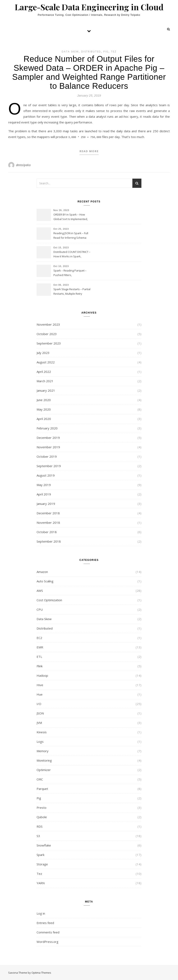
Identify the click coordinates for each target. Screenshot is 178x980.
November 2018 (48, 522)
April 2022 (44, 371)
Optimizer (44, 769)
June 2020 (44, 399)
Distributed (91, 52)
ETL (39, 656)
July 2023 (43, 352)
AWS (40, 590)
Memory (43, 751)
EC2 (39, 637)
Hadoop (42, 675)
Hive (40, 685)
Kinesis (42, 732)
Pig (106, 52)
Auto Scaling (45, 581)
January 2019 (46, 503)
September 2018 (49, 541)
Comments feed (48, 932)
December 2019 (48, 437)
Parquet (42, 788)
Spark (40, 854)
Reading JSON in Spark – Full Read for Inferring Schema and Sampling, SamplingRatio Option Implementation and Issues (72, 235)
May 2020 (44, 409)
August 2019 (46, 475)
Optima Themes (41, 972)
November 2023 (48, 324)
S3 (38, 835)
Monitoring (44, 760)
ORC (40, 779)
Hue (40, 694)
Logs (40, 741)
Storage (42, 864)
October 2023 (47, 333)
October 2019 (47, 456)
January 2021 (46, 390)
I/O (39, 703)
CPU (40, 609)
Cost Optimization (49, 600)
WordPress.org (47, 941)
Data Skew (70, 52)
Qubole (42, 817)
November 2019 (48, 447)
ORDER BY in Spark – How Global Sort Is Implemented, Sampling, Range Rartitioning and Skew (71, 217)
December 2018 (48, 513)
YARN (41, 883)
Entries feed (45, 922)
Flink (40, 666)
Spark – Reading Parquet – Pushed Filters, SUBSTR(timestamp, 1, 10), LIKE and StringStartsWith (72, 273)
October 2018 (47, 532)
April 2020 (44, 418)
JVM (39, 722)
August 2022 (46, 362)
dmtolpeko (23, 165)
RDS (40, 826)
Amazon (42, 571)
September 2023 (49, 343)
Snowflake (44, 845)
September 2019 (49, 465)
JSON (40, 713)
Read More (89, 151)
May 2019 (44, 484)
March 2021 (45, 381)
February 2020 (47, 428)
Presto (42, 807)
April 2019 (44, 494)
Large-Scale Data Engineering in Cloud (89, 7)
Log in (41, 913)
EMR (40, 647)
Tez (114, 52)
